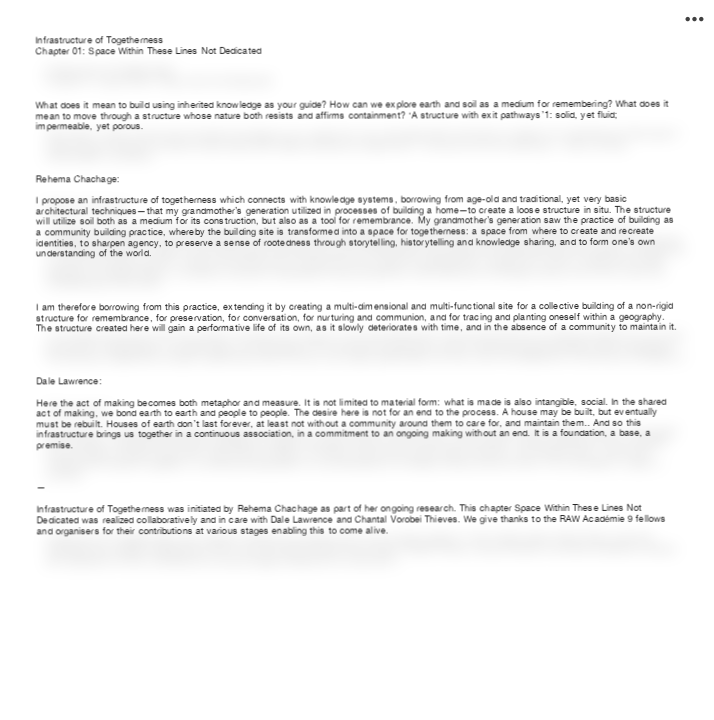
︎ (694, 19)
